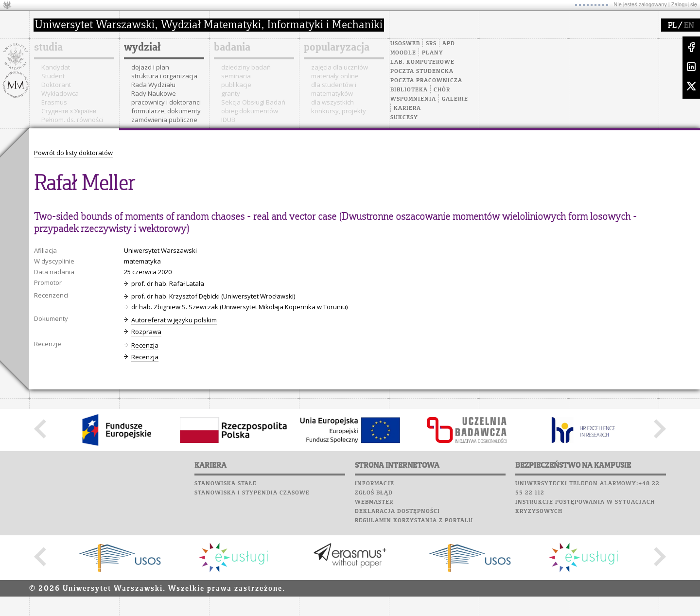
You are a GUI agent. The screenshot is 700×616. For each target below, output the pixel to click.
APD (449, 44)
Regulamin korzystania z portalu (414, 521)
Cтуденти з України (69, 111)
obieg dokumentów (250, 111)
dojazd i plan (150, 67)
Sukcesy (404, 118)
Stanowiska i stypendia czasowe (252, 493)
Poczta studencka (422, 71)
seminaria (236, 76)
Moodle (403, 53)
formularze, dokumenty (166, 111)
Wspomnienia (413, 99)
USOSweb (405, 44)
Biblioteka (409, 90)
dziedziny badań (246, 67)
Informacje (375, 484)
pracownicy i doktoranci (166, 102)
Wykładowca (60, 93)
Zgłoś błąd (374, 493)
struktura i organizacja (164, 76)
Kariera (407, 108)
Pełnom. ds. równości (72, 120)
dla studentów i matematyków (334, 89)
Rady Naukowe (154, 93)
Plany (433, 53)
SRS (431, 44)
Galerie (455, 99)
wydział (142, 48)
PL (672, 26)
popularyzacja (337, 48)
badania (232, 48)
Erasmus (54, 102)
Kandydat (56, 67)
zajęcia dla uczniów (340, 67)
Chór (442, 90)
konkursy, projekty (339, 111)
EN (689, 26)
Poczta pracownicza (426, 81)
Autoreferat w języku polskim (174, 320)
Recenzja (145, 345)
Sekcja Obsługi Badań (253, 102)
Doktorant (56, 85)
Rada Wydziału (153, 85)
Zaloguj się (684, 4)
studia (48, 48)
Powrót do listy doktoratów (73, 153)
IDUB (228, 120)
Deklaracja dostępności (397, 511)
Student (53, 76)
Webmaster (374, 502)
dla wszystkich (332, 102)
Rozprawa (146, 332)
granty (231, 93)
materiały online (335, 76)
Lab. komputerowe (422, 62)
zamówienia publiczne (164, 120)
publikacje (236, 85)
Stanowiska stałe (226, 484)
